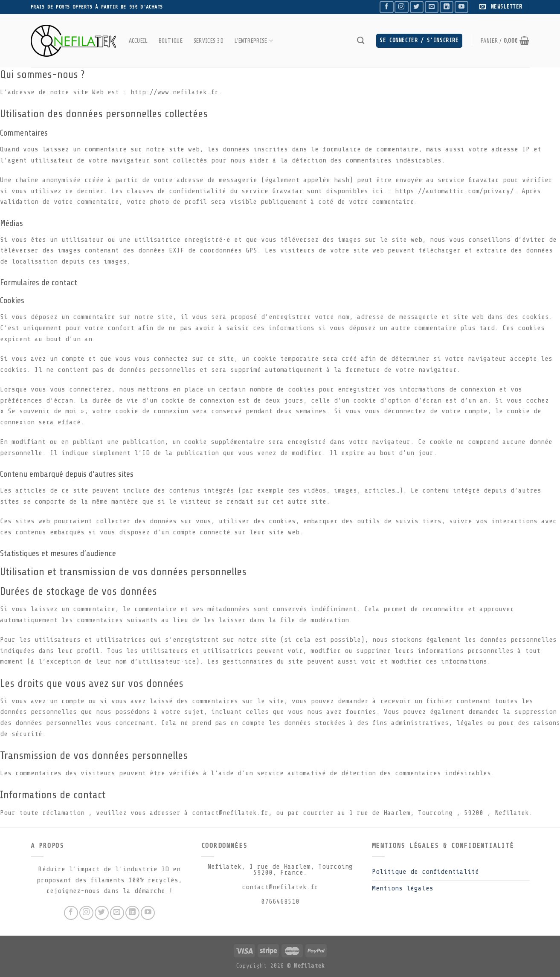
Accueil (138, 41)
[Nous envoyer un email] (432, 7)
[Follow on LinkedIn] (447, 7)
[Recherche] (361, 41)
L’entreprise (254, 41)
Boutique (171, 41)
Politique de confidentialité (425, 872)
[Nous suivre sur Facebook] (386, 7)
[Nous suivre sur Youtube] (461, 7)
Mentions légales (403, 888)
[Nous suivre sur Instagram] (401, 7)
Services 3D (209, 41)
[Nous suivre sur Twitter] (417, 7)
